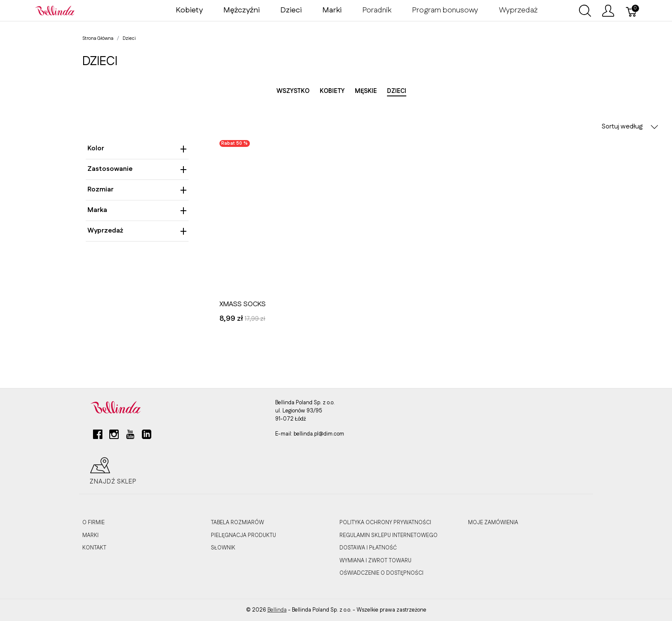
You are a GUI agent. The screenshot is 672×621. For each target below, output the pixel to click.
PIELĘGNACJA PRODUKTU (243, 535)
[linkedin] (147, 438)
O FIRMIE (93, 522)
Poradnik (377, 10)
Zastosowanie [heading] (137, 169)
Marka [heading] (137, 210)
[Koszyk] (632, 11)
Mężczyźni (241, 10)
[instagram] (114, 438)
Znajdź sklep (113, 471)
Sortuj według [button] (630, 127)
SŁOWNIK (223, 548)
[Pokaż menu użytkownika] (608, 11)
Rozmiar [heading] (137, 190)
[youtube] (130, 438)
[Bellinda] (55, 10)
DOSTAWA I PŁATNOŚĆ (368, 548)
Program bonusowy (445, 10)
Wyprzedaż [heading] (137, 231)
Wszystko (293, 91)
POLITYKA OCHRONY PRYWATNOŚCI (385, 522)
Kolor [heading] (137, 148)
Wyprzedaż (518, 10)
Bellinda (277, 610)
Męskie (366, 91)
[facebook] (98, 438)
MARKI (90, 535)
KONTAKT (94, 548)
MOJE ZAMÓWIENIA (493, 522)
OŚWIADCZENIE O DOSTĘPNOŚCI (381, 573)
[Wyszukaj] (585, 11)
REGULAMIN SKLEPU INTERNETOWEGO (388, 535)
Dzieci (291, 10)
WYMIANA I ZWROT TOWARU (375, 561)
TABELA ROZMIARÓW (237, 522)
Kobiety (189, 10)
